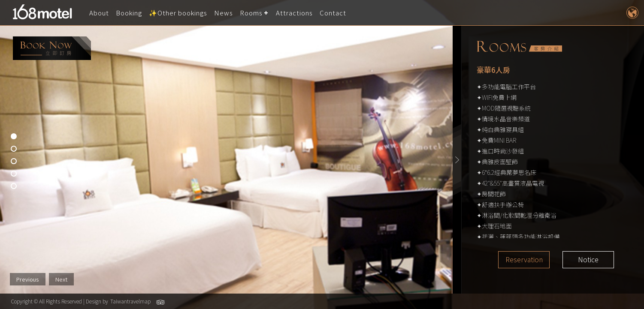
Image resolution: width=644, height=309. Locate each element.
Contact (333, 13)
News (224, 13)
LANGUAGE (632, 13)
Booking (129, 13)
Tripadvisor (160, 302)
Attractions (294, 13)
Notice (588, 260)
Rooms (251, 13)
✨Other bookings (178, 13)
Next (61, 279)
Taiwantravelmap (130, 301)
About (99, 13)
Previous (28, 279)
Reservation (524, 260)
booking (52, 48)
